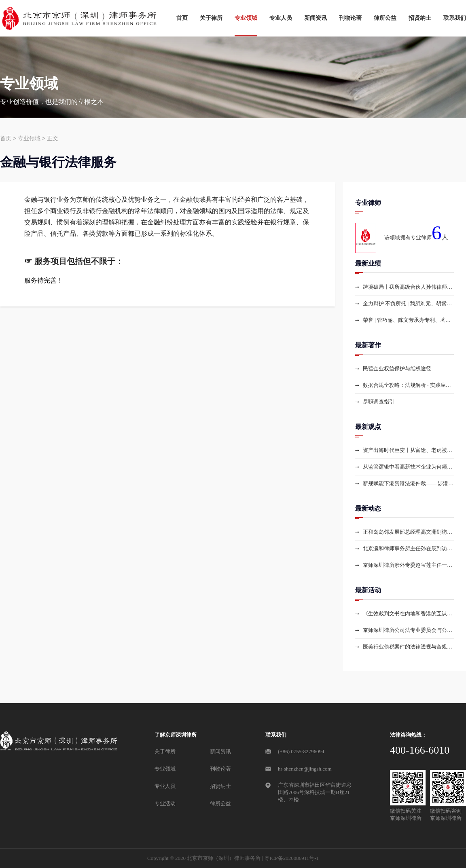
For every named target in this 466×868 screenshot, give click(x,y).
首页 (182, 18)
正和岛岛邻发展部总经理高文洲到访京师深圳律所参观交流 (408, 532)
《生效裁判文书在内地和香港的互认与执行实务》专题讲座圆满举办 (408, 614)
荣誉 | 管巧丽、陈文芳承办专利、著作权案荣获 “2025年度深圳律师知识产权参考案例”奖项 (408, 320)
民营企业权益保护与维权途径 (397, 369)
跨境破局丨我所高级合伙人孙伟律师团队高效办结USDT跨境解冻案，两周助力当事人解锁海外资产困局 (408, 287)
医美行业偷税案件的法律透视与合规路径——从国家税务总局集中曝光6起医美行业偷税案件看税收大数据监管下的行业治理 (408, 647)
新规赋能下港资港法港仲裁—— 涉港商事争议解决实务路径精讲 (408, 483)
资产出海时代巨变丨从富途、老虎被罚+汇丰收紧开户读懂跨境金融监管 (408, 450)
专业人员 (281, 18)
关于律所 (211, 18)
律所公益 (385, 18)
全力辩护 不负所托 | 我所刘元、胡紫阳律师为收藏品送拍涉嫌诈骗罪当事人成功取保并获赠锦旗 (408, 303)
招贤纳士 (420, 18)
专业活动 (165, 804)
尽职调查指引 (379, 402)
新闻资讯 (316, 18)
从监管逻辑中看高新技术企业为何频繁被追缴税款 (408, 467)
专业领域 (246, 18)
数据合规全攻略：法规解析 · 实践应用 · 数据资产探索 (408, 385)
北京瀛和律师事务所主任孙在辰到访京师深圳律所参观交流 (408, 548)
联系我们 (455, 18)
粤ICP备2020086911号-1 (291, 858)
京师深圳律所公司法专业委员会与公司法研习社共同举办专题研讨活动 (408, 630)
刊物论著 (350, 18)
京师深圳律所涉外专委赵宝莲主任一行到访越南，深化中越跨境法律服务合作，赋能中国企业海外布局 (408, 565)
